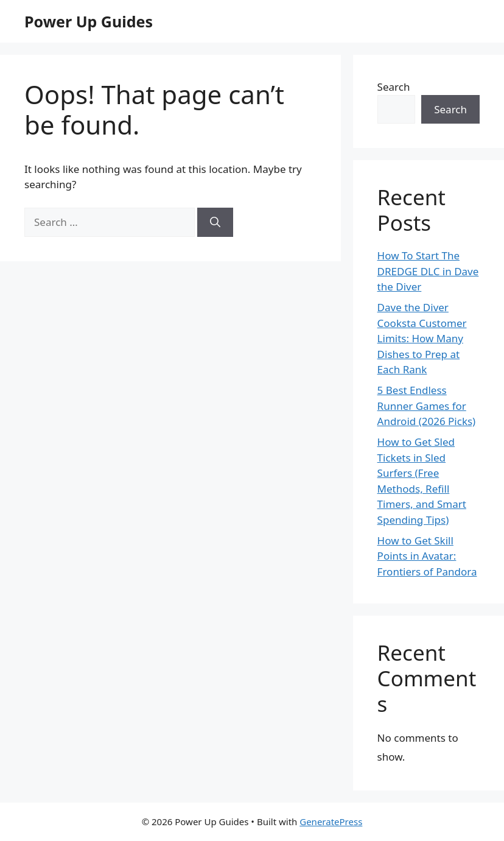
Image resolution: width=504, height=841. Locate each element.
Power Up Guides (89, 21)
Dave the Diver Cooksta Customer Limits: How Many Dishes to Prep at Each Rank (422, 338)
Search (394, 87)
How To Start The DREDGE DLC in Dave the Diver (428, 271)
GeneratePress (331, 822)
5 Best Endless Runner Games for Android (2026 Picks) (427, 406)
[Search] (215, 222)
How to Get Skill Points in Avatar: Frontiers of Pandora (427, 556)
